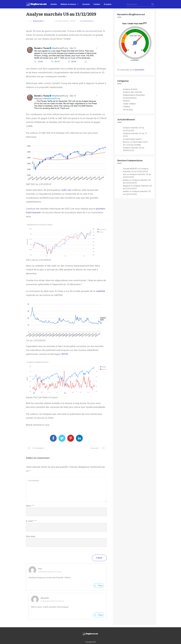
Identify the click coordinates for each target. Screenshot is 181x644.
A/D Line (67, 190)
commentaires (87, 21)
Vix (49, 266)
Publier (99, 558)
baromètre (140, 70)
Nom (30, 506)
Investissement (130, 98)
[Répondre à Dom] (99, 586)
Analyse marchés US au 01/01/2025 (134, 129)
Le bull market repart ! (132, 139)
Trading (126, 106)
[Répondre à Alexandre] (99, 615)
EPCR (65, 354)
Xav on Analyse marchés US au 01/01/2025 (137, 176)
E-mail (31, 521)
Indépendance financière (134, 95)
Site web (31, 536)
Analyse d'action (130, 89)
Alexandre (38, 21)
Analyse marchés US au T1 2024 (135, 135)
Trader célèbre (129, 104)
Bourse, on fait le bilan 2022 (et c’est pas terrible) (135, 143)
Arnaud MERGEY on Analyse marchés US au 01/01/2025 (136, 170)
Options (126, 101)
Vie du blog (128, 109)
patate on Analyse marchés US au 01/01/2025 (137, 181)
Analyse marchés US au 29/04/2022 (134, 149)
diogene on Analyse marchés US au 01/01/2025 (137, 187)
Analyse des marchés (132, 92)
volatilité (100, 291)
